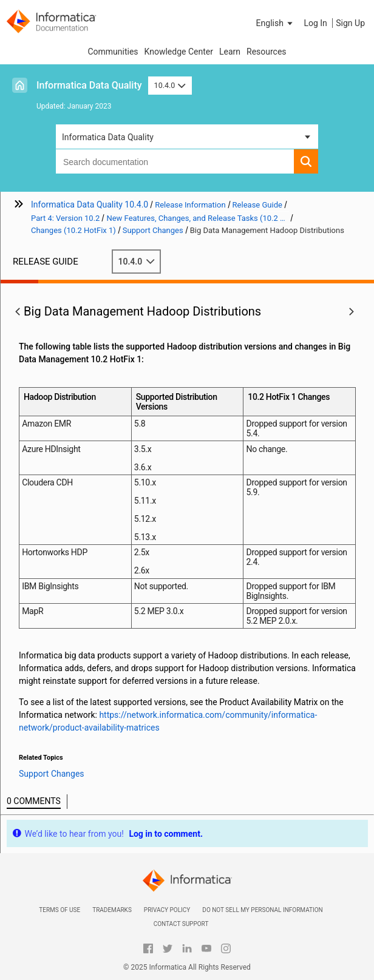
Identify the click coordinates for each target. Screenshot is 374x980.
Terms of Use (59, 910)
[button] (276, 23)
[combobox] (175, 161)
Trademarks (112, 910)
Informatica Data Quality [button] (108, 137)
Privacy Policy (167, 910)
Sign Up (350, 23)
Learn (230, 52)
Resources (267, 52)
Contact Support (181, 924)
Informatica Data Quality (89, 85)
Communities (113, 52)
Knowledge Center (179, 52)
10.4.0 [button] (170, 85)
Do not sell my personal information (262, 910)
